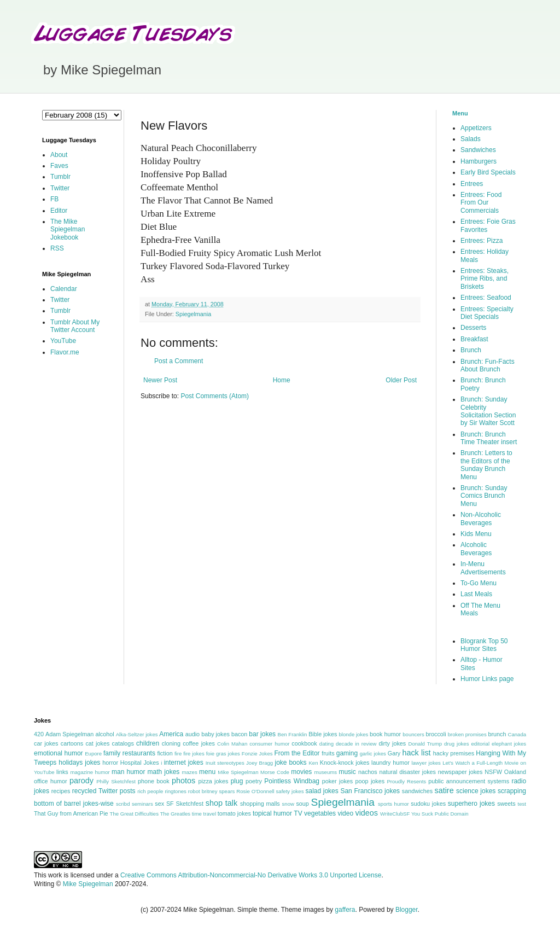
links (62, 772)
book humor (385, 734)
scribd (123, 804)
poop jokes (370, 781)
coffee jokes (199, 743)
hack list (416, 753)
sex (159, 804)
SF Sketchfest (185, 804)
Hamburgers (479, 161)
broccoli (436, 734)
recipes (61, 791)
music (347, 772)
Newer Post (160, 380)
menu (207, 772)
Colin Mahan (232, 744)
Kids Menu (476, 534)
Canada (517, 734)
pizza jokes (214, 781)
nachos (368, 772)
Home (282, 380)
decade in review (356, 744)
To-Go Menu (479, 583)
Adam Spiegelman (69, 734)
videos (366, 813)
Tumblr (60, 177)
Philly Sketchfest (116, 781)
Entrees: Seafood (486, 298)
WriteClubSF (395, 814)
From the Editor (297, 753)
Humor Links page (487, 679)
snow (288, 804)
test (522, 804)
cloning (171, 743)
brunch (497, 734)
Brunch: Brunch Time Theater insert (489, 438)
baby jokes (215, 734)
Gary (394, 753)
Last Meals (476, 594)
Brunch (471, 350)
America (171, 734)
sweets (506, 804)
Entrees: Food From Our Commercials (481, 203)
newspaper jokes (460, 772)
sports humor (393, 804)
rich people (150, 791)
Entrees (472, 184)
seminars (142, 804)
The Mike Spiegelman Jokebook (68, 229)
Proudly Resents (406, 781)
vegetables (320, 813)
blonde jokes (353, 734)
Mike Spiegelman (238, 772)
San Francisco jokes (370, 791)
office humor (51, 781)
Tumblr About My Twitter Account (75, 326)
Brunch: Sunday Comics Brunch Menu (484, 496)
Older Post (401, 380)
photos (183, 781)
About (59, 155)
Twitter (60, 188)
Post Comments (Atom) (215, 396)
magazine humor (90, 772)
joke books (290, 763)
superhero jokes (471, 804)
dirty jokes (392, 743)
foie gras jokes (223, 753)
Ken (313, 763)
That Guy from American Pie (71, 813)
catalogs (123, 743)
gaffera (345, 910)
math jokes (164, 772)
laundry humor (390, 763)
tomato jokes (234, 813)
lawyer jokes (426, 763)
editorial (480, 744)
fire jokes (194, 753)
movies (301, 772)
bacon (239, 734)
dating (326, 744)
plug (237, 781)
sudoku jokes (428, 804)
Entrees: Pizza (482, 241)
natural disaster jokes (407, 772)
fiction (165, 753)
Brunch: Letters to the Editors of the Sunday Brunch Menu (486, 465)
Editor (59, 211)
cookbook (304, 743)
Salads (471, 139)
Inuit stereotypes (225, 763)
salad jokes (322, 791)
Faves (59, 166)
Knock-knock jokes (345, 763)
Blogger (407, 910)
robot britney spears (211, 791)
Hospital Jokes (140, 763)
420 (39, 734)
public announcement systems (469, 781)
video (345, 813)
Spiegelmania (193, 314)
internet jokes (184, 763)
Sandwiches (478, 150)
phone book (154, 781)
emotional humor (59, 753)
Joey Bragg (259, 763)
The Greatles (175, 814)
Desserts (473, 328)
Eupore (93, 753)
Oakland (515, 772)
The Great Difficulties (134, 814)
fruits (328, 753)
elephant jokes (509, 744)
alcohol (104, 734)
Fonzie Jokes (257, 753)
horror (110, 763)
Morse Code (275, 772)
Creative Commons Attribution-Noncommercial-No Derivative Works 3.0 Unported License (251, 875)
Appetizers (476, 128)
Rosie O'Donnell (255, 791)
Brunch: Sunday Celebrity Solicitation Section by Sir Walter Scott (488, 411)
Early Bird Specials (488, 172)
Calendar (64, 289)
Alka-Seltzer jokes (137, 734)
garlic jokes (373, 753)
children (148, 743)
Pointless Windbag (292, 781)
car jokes (46, 743)
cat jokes (97, 743)
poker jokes (338, 781)
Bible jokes (323, 734)
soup (302, 804)
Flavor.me (65, 352)
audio (192, 734)
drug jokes (457, 744)
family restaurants (129, 753)
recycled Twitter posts (104, 791)
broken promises (467, 734)
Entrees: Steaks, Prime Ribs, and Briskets (485, 279)
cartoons (72, 743)
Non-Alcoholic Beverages (481, 519)
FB (54, 199)
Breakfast (474, 339)
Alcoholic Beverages (476, 549)
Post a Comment (179, 361)
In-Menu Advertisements (483, 568)
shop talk (221, 803)
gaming (347, 753)
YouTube (63, 341)
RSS (57, 248)
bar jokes (262, 734)
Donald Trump (425, 744)
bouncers (413, 734)
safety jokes (290, 791)
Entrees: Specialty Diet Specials (487, 313)
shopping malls (260, 804)
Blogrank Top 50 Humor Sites (484, 645)
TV (298, 813)
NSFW (493, 772)
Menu (460, 113)
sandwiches (417, 791)
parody (81, 781)
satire (444, 790)
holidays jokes (79, 763)
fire (178, 753)
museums (325, 772)
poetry (254, 781)
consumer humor (269, 744)
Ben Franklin (293, 734)
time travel (204, 814)
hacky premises (454, 753)
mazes (189, 772)
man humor (128, 772)
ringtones (175, 791)
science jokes (476, 791)
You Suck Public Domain (440, 814)
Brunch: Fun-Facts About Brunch (488, 365)
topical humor (272, 813)
